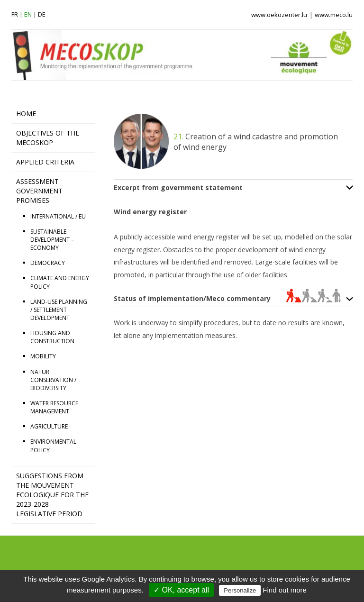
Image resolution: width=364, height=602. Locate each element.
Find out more (285, 590)
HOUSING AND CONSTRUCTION (52, 337)
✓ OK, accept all (181, 590)
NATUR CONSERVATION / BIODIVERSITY (53, 380)
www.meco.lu (334, 15)
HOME (26, 114)
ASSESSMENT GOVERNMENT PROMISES (39, 191)
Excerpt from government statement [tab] (178, 188)
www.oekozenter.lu (279, 15)
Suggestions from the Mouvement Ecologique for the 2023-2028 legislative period (52, 495)
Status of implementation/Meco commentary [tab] (227, 299)
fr (15, 14)
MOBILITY (43, 356)
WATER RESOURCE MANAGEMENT (54, 407)
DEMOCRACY (48, 263)
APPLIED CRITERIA (45, 162)
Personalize (240, 590)
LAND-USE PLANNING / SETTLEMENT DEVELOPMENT (59, 310)
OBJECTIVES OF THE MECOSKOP (48, 138)
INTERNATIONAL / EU (58, 216)
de (42, 14)
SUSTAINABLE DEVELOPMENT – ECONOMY (52, 240)
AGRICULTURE (49, 426)
